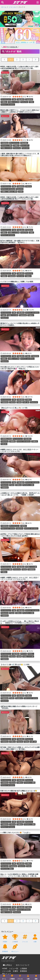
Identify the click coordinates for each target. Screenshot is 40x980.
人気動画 (23, 968)
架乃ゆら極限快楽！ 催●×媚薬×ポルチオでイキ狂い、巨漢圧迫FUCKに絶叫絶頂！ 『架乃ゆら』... (20, 242)
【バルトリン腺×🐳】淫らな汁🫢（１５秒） (15, 665)
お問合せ (8, 965)
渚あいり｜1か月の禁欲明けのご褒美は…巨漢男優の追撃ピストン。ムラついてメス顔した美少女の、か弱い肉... (19, 875)
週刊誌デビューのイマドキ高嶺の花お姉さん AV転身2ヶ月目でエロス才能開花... (20, 324)
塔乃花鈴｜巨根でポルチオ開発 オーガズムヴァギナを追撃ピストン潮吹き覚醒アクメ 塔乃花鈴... (20, 748)
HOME (5, 968)
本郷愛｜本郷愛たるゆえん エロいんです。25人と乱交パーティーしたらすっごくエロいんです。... (19, 578)
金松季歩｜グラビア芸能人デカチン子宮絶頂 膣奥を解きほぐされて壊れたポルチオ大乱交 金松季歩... (20, 535)
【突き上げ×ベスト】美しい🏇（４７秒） (14, 408)
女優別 (15, 971)
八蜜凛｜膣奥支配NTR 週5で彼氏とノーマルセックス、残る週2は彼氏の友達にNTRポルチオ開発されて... (20, 155)
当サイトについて (23, 965)
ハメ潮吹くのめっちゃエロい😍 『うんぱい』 (16, 832)
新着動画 (23, 971)
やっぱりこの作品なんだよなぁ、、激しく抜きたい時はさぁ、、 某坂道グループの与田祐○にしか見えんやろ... (20, 622)
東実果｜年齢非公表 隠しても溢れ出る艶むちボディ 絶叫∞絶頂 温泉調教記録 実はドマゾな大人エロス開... (19, 67)
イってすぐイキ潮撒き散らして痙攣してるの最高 (17, 282)
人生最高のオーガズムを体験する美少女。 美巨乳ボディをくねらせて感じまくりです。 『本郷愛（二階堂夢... (20, 494)
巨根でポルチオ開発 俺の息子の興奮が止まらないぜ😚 (19, 791)
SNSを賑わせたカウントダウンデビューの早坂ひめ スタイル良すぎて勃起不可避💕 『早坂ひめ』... (20, 368)
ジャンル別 (6, 971)
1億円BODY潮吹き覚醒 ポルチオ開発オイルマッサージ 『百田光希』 (19, 707)
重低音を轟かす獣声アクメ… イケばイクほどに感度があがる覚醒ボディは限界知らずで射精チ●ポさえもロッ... (20, 111)
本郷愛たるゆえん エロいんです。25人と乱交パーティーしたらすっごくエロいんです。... (19, 450)
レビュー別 (14, 968)
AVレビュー (7, 974)
